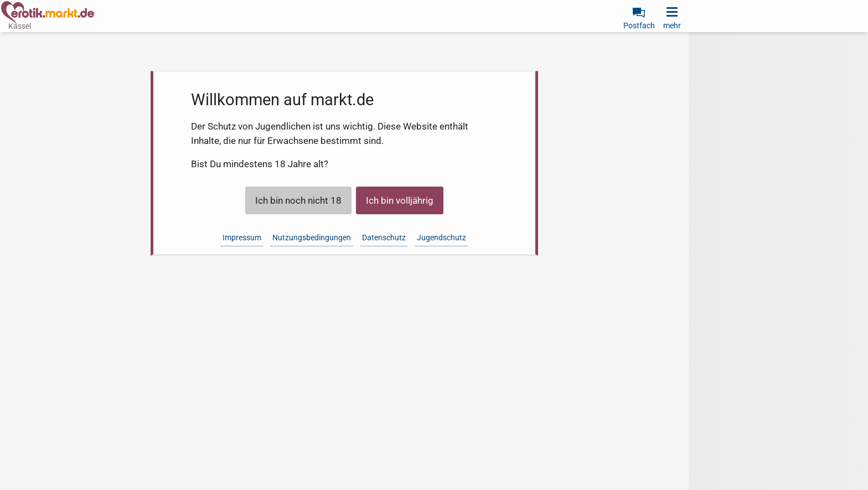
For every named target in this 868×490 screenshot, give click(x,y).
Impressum (242, 238)
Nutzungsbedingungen (312, 238)
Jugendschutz (441, 238)
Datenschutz (384, 238)
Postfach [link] (639, 25)
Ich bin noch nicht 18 (298, 200)
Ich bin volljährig (400, 200)
